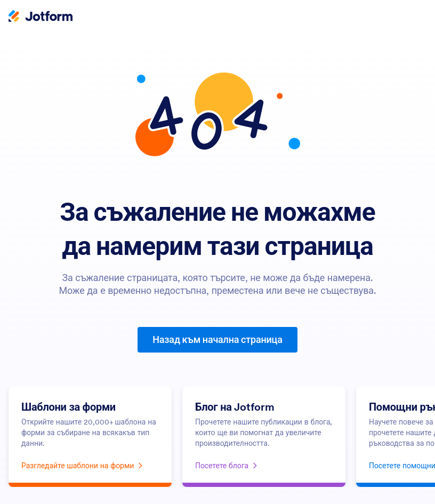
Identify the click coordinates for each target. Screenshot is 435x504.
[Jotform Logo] (41, 17)
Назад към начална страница (217, 339)
